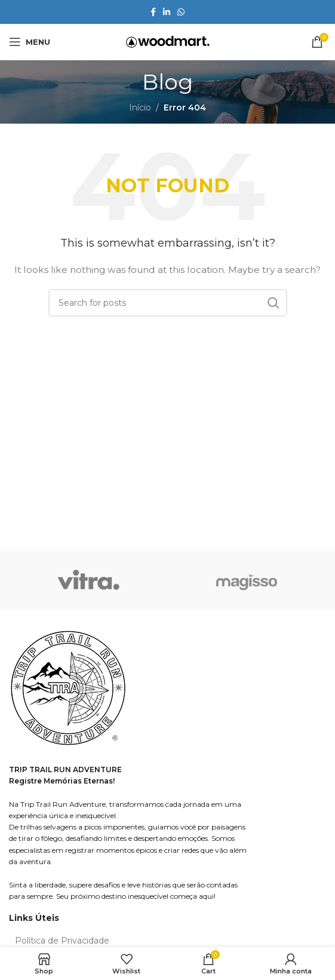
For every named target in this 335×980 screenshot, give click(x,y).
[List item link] (167, 941)
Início (140, 107)
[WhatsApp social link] (181, 12)
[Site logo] (168, 41)
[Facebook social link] (153, 12)
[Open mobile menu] (30, 42)
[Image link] (69, 689)
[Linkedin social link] (167, 12)
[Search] (168, 303)
